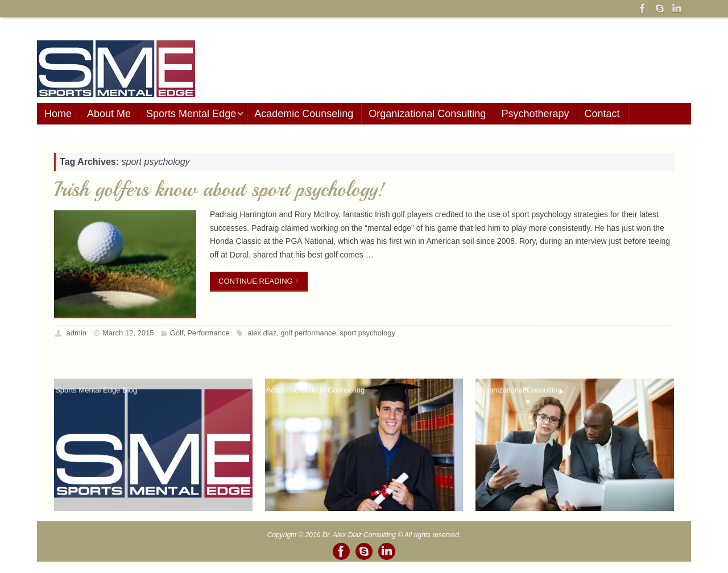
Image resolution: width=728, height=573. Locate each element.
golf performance (308, 333)
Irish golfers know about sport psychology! (220, 190)
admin (76, 333)
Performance (208, 333)
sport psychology (367, 333)
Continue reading (261, 281)
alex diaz (262, 333)
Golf (177, 333)
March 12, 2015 (128, 333)
